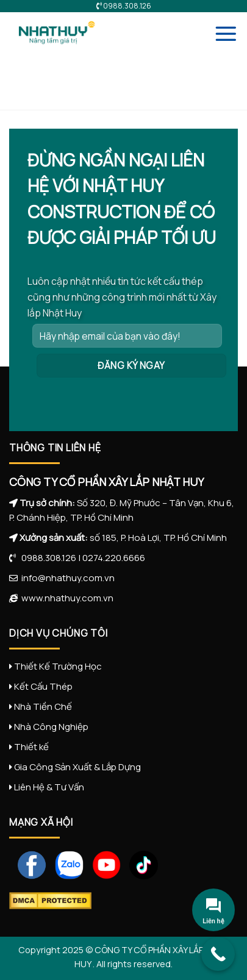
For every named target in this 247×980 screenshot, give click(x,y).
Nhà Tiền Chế (43, 706)
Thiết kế (31, 747)
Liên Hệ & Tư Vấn (49, 787)
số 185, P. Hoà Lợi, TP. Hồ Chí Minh (158, 538)
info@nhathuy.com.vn (66, 578)
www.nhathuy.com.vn (66, 598)
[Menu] (226, 34)
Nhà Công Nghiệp (51, 727)
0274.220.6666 (114, 558)
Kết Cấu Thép (43, 686)
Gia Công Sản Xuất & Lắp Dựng (77, 767)
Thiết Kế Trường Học (58, 666)
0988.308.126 (46, 558)
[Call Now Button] (218, 954)
